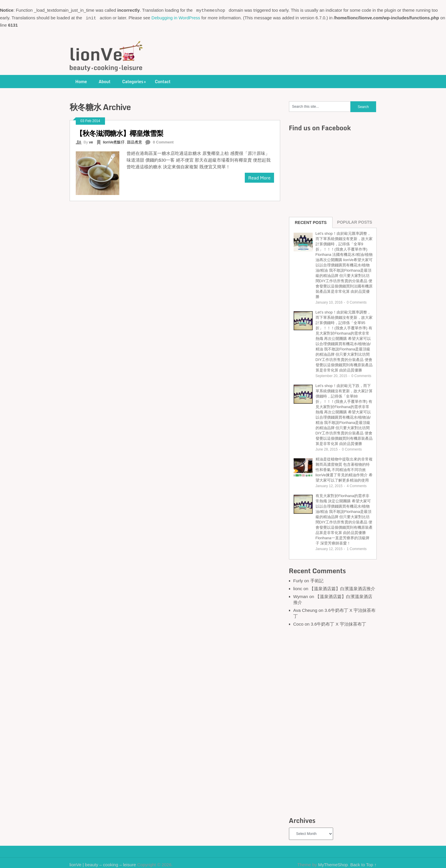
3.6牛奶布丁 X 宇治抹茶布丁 (339, 623)
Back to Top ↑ (364, 863)
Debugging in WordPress (176, 17)
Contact (162, 80)
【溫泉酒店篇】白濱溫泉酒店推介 (342, 587)
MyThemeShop (333, 863)
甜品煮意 (135, 141)
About (105, 80)
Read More (259, 176)
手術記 (317, 579)
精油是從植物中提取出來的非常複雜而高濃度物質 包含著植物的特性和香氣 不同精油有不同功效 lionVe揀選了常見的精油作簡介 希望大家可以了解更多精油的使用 (344, 468)
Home (81, 80)
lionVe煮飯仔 (114, 141)
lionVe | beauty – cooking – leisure (103, 863)
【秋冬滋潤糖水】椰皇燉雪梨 (119, 132)
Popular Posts (355, 221)
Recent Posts (311, 221)
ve (91, 141)
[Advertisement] (333, 721)
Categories (135, 80)
